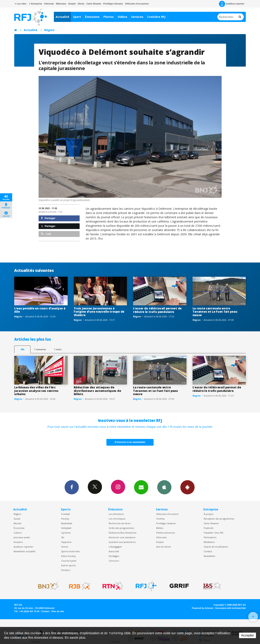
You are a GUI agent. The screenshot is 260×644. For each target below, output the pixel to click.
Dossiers (18, 542)
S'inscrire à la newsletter (130, 442)
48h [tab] (22, 349)
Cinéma (160, 519)
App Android (187, 487)
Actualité (62, 17)
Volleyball (66, 528)
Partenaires (210, 537)
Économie (19, 528)
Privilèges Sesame (166, 523)
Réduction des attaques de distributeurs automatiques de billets (97, 391)
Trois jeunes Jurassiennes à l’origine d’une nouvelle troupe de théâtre (99, 312)
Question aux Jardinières (122, 542)
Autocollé (114, 551)
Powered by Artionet (203, 608)
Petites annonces (166, 533)
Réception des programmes (219, 519)
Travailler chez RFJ (213, 533)
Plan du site (58, 611)
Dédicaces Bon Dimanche (123, 533)
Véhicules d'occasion (167, 514)
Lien (46, 234)
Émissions (92, 17)
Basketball (67, 523)
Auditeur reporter (23, 547)
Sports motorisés (70, 551)
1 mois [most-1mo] (58, 349)
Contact (208, 551)
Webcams (61, 4)
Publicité (209, 528)
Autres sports (68, 565)
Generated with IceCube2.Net (231, 608)
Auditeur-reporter (232, 4)
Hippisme (66, 542)
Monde (17, 523)
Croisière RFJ (156, 17)
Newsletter (210, 556)
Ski (63, 537)
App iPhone (164, 487)
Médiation (209, 542)
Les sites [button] (21, 4)
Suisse (17, 519)
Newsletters (141, 487)
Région (49, 30)
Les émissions (116, 514)
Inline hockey (68, 556)
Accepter (248, 635)
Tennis (65, 547)
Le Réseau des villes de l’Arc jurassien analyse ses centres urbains (36, 391)
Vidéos (122, 17)
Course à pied (69, 561)
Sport (77, 17)
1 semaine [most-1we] (40, 349)
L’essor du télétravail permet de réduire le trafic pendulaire (157, 310)
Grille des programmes (121, 528)
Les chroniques (117, 519)
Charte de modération (216, 547)
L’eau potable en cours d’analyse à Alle (40, 310)
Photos (109, 17)
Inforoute (49, 4)
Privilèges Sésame (113, 4)
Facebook (72, 487)
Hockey (65, 519)
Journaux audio (22, 537)
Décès (81, 4)
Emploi (72, 4)
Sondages (114, 556)
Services (137, 17)
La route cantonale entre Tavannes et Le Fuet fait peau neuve (215, 312)
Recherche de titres (120, 523)
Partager (48, 218)
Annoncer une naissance (122, 537)
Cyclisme (66, 533)
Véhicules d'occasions (137, 4)
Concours (114, 561)
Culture (18, 533)
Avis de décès (164, 547)
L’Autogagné (115, 547)
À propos (209, 514)
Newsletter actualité (24, 551)
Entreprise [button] (35, 4)
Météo (160, 528)
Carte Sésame (94, 4)
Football (66, 514)
